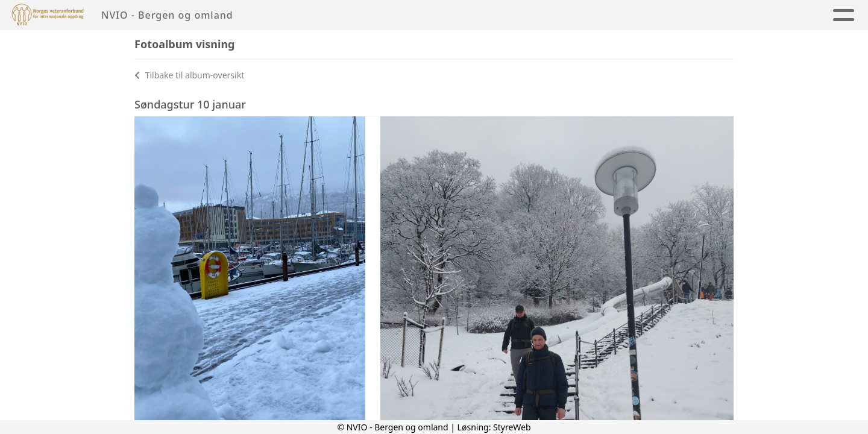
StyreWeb (512, 427)
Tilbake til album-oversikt (189, 75)
